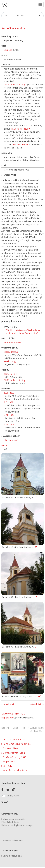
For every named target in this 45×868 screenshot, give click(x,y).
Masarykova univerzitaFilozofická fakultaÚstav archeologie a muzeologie (17, 822)
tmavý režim (13, 796)
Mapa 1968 (8, 761)
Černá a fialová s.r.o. (12, 856)
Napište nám (8, 718)
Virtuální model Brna (13, 739)
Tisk (24, 728)
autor (4, 445)
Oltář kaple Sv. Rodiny (15, 84)
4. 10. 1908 (9, 424)
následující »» (37, 704)
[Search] (22, 16)
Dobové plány (10, 748)
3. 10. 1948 (9, 415)
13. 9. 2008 (9, 393)
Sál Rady (7, 766)
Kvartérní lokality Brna (14, 770)
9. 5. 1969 (8, 402)
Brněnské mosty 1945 (14, 757)
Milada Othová (20, 145)
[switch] (4, 796)
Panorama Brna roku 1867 (16, 744)
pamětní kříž (10, 374)
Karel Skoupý (10, 361)
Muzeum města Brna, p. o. (15, 840)
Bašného (8, 50)
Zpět (15, 728)
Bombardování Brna (13, 753)
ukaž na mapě (11, 440)
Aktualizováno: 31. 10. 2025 (38, 729)
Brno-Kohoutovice (13, 343)
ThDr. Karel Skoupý (20, 129)
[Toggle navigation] (40, 4)
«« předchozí (8, 704)
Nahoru (5, 728)
